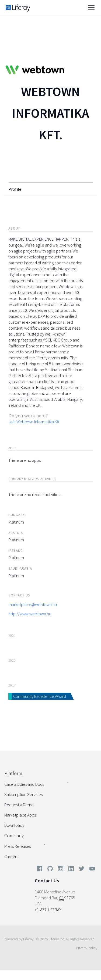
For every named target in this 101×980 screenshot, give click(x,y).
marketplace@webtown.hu (33, 605)
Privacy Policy (87, 948)
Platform (13, 773)
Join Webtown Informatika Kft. (34, 422)
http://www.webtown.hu (30, 614)
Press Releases (18, 846)
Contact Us (47, 881)
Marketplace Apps (20, 815)
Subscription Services (23, 794)
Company (14, 836)
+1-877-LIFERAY (48, 910)
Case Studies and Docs (24, 784)
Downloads (14, 825)
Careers (11, 856)
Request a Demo (19, 805)
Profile (15, 189)
